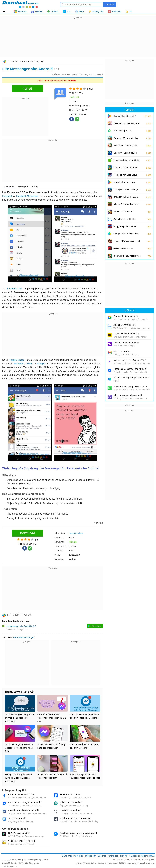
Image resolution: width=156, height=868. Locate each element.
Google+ (42, 364)
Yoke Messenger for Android (22, 841)
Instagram (19, 364)
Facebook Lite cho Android (21, 794)
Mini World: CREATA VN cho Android (125, 146)
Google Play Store (125, 116)
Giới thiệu (9, 187)
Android (14, 61)
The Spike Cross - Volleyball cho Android (127, 191)
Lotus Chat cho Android (126, 342)
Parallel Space (17, 360)
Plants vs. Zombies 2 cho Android (126, 139)
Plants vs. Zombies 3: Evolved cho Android (126, 213)
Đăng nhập (67, 856)
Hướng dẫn (113, 856)
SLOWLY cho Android (70, 810)
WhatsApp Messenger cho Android (130, 386)
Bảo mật (102, 856)
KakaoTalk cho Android (127, 334)
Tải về (35, 187)
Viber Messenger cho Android (128, 395)
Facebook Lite (14, 289)
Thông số (23, 187)
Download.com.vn (5, 62)
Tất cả (6, 11)
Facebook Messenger (27, 196)
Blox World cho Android (127, 256)
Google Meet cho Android (126, 316)
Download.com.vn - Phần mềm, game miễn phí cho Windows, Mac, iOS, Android (20, 4)
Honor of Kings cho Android (127, 242)
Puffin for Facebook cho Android (23, 810)
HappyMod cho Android (126, 160)
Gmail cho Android (122, 351)
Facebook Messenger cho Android (25, 802)
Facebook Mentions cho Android (75, 818)
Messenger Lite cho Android (130, 360)
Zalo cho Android (125, 219)
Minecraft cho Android (126, 204)
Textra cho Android (17, 818)
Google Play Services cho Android (126, 235)
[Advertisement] (78, 40)
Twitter (29, 364)
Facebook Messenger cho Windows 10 (78, 833)
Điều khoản (91, 856)
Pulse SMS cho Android (71, 802)
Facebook (7, 196)
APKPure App (122, 131)
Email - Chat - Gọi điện (33, 61)
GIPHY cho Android (19, 833)
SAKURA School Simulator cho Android (126, 198)
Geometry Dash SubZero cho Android (125, 154)
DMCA (152, 856)
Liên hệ (124, 856)
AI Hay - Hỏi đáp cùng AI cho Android (131, 379)
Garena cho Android (123, 248)
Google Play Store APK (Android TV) (125, 183)
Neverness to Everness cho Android (127, 124)
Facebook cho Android (70, 794)
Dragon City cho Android (125, 168)
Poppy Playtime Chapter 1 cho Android (126, 227)
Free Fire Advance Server (126, 176)
